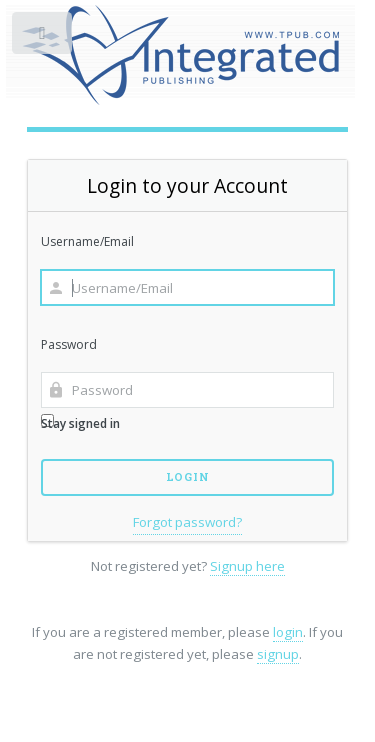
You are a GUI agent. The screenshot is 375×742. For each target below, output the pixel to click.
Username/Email (87, 241)
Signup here (247, 566)
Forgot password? (187, 522)
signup (278, 654)
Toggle (43, 37)
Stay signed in (80, 423)
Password (69, 344)
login (288, 632)
